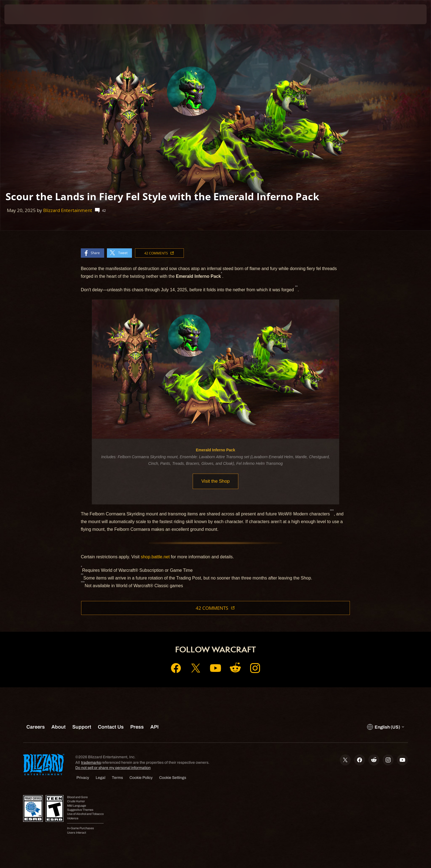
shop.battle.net (155, 557)
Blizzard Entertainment (68, 210)
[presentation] (25, 14)
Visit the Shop (215, 481)
